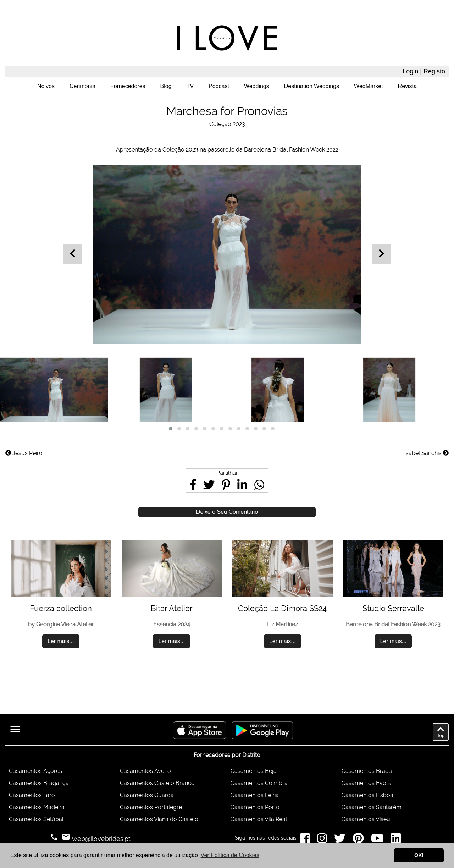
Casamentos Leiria (255, 795)
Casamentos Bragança (39, 783)
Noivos (46, 86)
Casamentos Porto (255, 807)
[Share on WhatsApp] (259, 485)
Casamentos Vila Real (259, 819)
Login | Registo (424, 71)
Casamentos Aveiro (145, 771)
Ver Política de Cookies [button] (230, 855)
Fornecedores (128, 86)
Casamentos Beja (254, 771)
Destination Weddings (312, 86)
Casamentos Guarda (147, 795)
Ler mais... (61, 641)
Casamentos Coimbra (259, 783)
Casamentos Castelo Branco (157, 783)
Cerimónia (82, 86)
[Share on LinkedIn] (242, 485)
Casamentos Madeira (37, 807)
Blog (166, 86)
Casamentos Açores (35, 771)
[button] (171, 429)
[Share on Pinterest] (226, 485)
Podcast (219, 86)
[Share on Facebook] (193, 485)
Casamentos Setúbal (36, 819)
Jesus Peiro (24, 453)
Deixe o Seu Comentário (227, 512)
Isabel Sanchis (427, 453)
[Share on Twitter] (209, 485)
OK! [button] (419, 855)
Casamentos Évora (367, 783)
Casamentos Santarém (372, 807)
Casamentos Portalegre (151, 807)
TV (190, 86)
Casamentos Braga (367, 771)
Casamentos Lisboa (367, 795)
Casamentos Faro (32, 795)
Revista (407, 86)
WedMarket (369, 86)
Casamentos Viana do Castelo (159, 819)
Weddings (257, 86)
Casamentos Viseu (366, 819)
